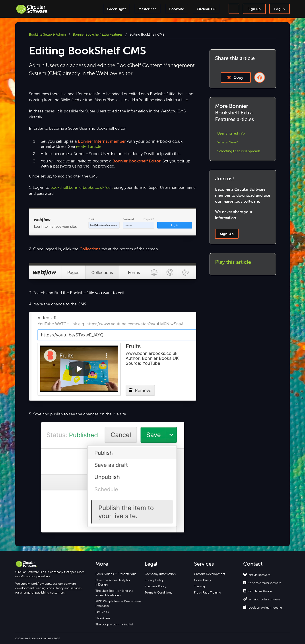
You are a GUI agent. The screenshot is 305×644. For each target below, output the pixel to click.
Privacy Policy (154, 580)
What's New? (227, 142)
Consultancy (203, 580)
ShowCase (103, 618)
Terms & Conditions (158, 592)
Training (199, 586)
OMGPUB (102, 612)
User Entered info (231, 133)
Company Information (160, 574)
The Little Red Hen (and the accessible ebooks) (114, 593)
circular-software (257, 591)
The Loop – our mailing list (114, 624)
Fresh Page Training (208, 592)
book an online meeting (263, 607)
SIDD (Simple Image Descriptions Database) (118, 604)
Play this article (233, 262)
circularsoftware (259, 575)
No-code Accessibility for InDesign (113, 582)
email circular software (262, 599)
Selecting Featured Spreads (239, 151)
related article (89, 146)
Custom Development (210, 574)
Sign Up (227, 234)
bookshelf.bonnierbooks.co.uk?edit (82, 187)
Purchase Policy (155, 586)
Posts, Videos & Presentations (116, 574)
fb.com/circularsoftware (262, 583)
